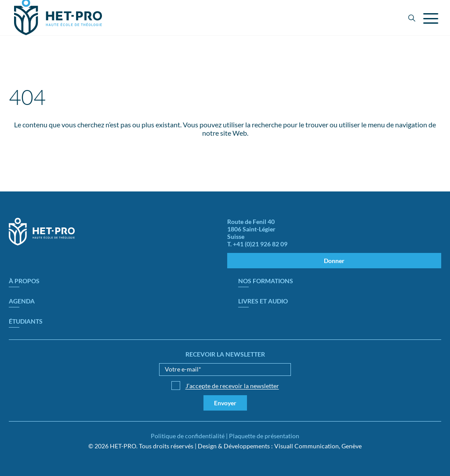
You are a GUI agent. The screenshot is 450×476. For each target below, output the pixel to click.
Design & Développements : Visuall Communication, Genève (280, 446)
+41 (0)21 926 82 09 (260, 244)
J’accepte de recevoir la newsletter (232, 386)
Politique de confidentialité (188, 436)
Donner (334, 261)
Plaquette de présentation (264, 436)
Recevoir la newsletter (225, 354)
